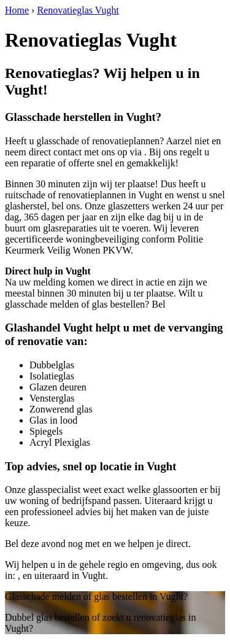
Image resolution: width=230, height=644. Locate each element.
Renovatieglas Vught (78, 10)
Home (17, 10)
